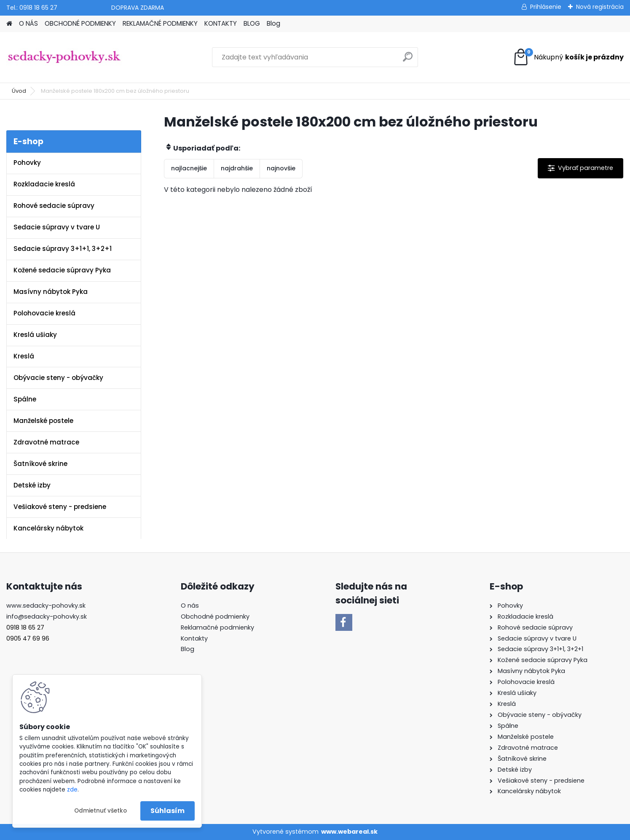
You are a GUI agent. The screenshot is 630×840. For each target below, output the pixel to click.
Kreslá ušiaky (35, 335)
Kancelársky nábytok (48, 528)
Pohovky (27, 163)
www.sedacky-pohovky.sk (46, 606)
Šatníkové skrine (40, 464)
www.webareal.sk (349, 832)
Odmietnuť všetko (101, 811)
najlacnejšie (189, 168)
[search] (408, 60)
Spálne (25, 399)
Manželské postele (43, 421)
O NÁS (28, 23)
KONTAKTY (221, 23)
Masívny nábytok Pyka (51, 292)
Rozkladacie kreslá (44, 184)
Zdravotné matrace (46, 442)
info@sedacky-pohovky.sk (47, 617)
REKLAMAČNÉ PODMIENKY (160, 23)
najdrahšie (237, 168)
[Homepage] (9, 24)
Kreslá (24, 356)
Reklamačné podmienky (217, 627)
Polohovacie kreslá (44, 313)
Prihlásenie (546, 7)
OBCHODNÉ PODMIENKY (80, 23)
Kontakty (194, 638)
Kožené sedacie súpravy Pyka (62, 270)
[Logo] (64, 57)
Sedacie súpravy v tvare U (57, 227)
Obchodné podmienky (215, 617)
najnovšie (281, 168)
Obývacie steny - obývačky (58, 378)
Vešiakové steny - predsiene (60, 507)
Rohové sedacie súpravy (54, 206)
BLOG (252, 23)
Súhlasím (168, 811)
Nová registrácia (600, 7)
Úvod (19, 91)
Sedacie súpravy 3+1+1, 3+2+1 (63, 249)
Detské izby (32, 485)
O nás (190, 606)
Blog (273, 23)
